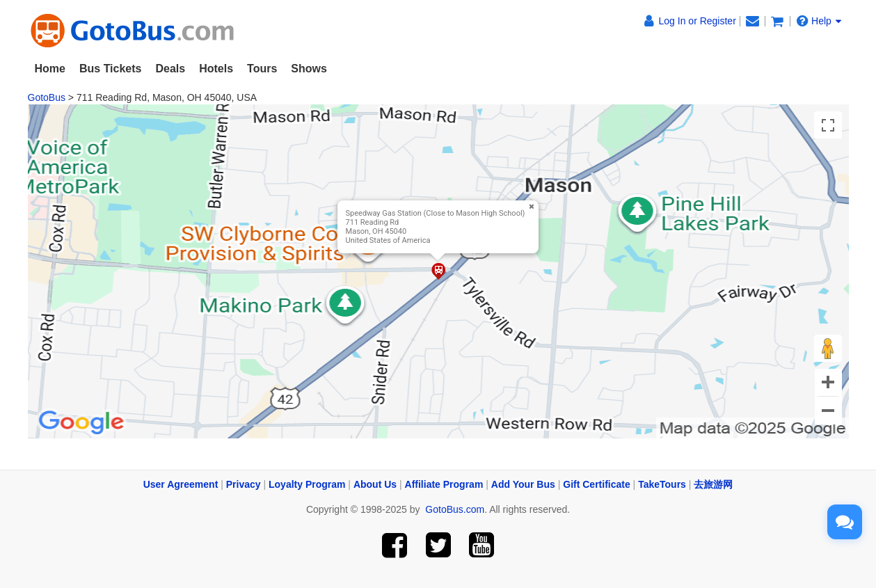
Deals (170, 69)
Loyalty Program (307, 484)
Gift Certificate (596, 484)
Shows (309, 69)
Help (819, 21)
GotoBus (47, 97)
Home (50, 69)
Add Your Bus (523, 484)
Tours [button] (262, 69)
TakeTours (662, 484)
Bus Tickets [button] (111, 69)
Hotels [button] (216, 69)
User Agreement (181, 484)
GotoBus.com (455, 509)
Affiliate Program (444, 484)
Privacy (244, 484)
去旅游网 (713, 484)
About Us (375, 484)
